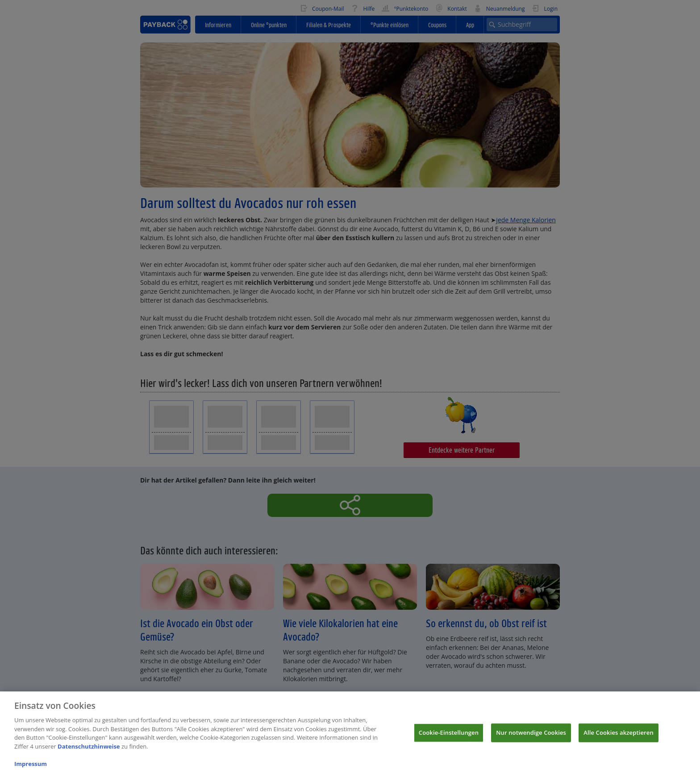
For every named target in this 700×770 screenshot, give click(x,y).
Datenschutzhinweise (89, 750)
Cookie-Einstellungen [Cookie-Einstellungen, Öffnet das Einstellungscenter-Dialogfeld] (449, 737)
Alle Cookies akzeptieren (619, 737)
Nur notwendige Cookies (531, 737)
